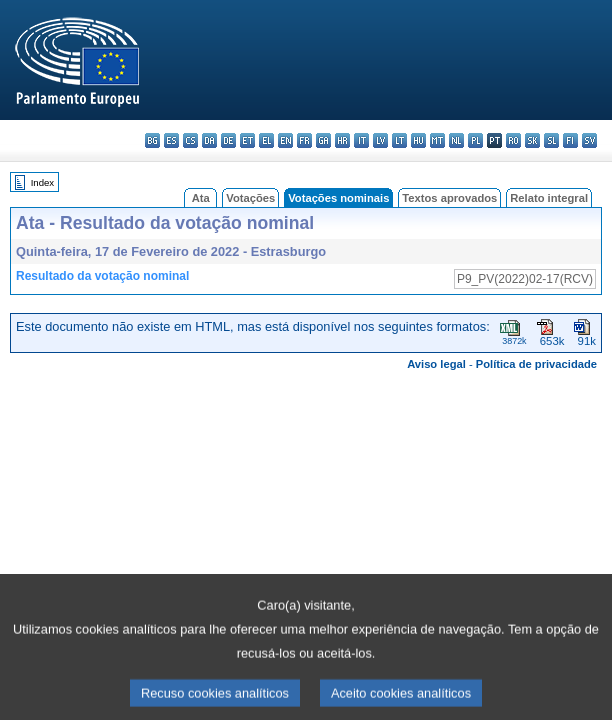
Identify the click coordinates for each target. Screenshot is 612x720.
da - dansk (209, 140)
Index (42, 182)
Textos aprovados (449, 198)
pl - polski (475, 140)
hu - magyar (418, 140)
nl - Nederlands (456, 140)
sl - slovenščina (551, 140)
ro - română (513, 140)
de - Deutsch (228, 140)
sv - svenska (589, 140)
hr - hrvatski (342, 140)
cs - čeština (190, 140)
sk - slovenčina (532, 140)
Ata (201, 198)
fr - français (304, 140)
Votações (250, 198)
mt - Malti (437, 140)
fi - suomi (570, 140)
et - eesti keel (247, 140)
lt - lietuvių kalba (399, 140)
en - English (285, 140)
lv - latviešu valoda (380, 140)
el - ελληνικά (266, 140)
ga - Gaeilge (323, 140)
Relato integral (549, 198)
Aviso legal (436, 364)
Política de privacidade (536, 364)
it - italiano (361, 140)
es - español (171, 140)
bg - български (152, 140)
